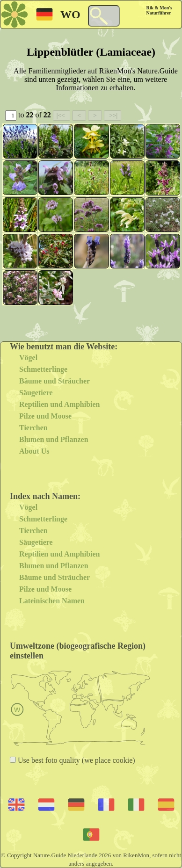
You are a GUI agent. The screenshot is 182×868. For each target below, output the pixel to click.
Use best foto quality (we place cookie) (76, 760)
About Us (34, 451)
